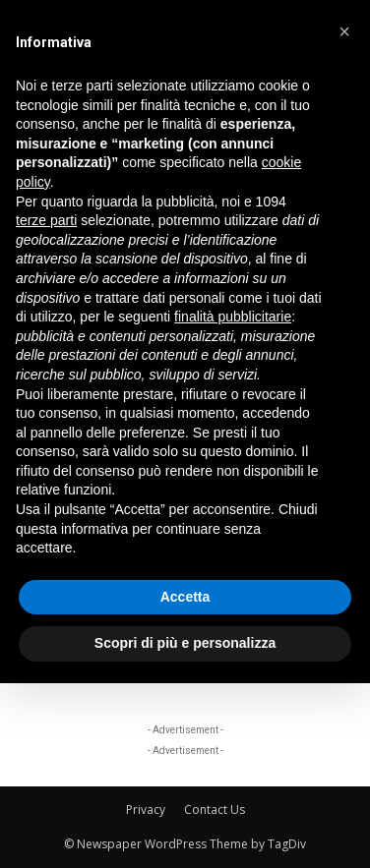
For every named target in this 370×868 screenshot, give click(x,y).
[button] (344, 31)
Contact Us (215, 810)
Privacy (146, 810)
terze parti (46, 220)
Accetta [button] (185, 597)
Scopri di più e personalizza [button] (185, 643)
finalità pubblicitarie (233, 317)
